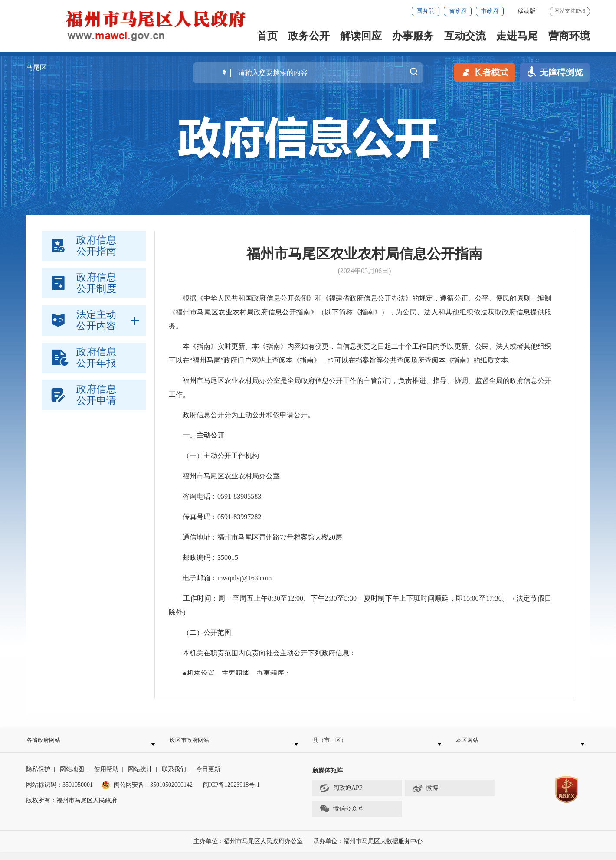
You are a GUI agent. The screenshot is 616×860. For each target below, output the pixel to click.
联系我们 (174, 777)
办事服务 (413, 36)
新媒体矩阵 (328, 778)
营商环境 (569, 36)
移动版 (527, 11)
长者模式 (485, 72)
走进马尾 (517, 36)
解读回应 (361, 36)
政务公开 (309, 36)
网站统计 (140, 777)
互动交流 (465, 36)
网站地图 (72, 777)
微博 (425, 796)
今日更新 (208, 777)
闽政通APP (341, 796)
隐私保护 (38, 777)
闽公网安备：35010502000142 (153, 793)
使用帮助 (106, 777)
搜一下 (414, 72)
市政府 (490, 11)
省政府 (458, 11)
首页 (267, 36)
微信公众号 (341, 817)
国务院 (426, 11)
